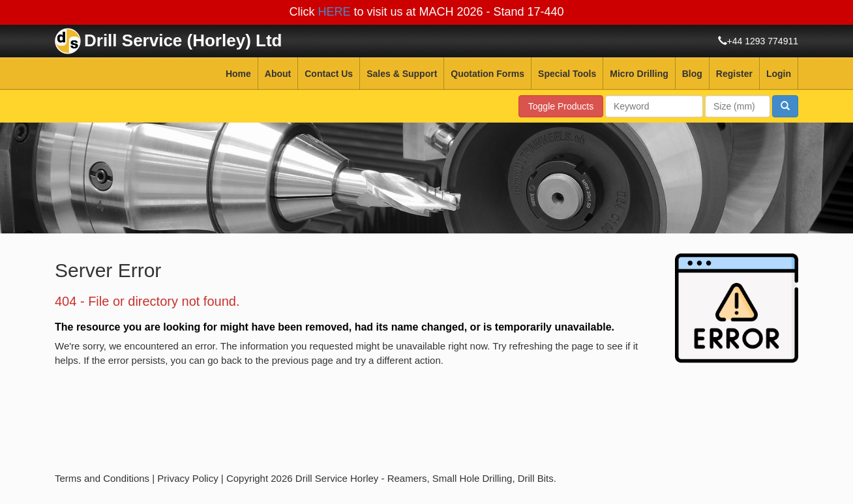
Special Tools (567, 74)
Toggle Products (561, 106)
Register (734, 74)
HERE (334, 12)
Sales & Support (402, 74)
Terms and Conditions (102, 478)
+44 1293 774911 (763, 41)
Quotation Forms (487, 74)
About (278, 74)
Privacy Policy (187, 478)
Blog (692, 74)
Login (779, 74)
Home (238, 74)
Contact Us (329, 74)
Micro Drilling (639, 74)
